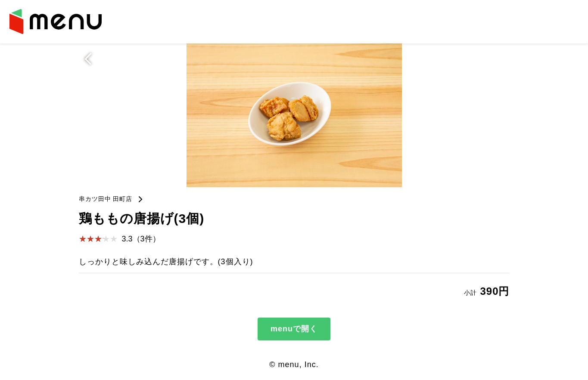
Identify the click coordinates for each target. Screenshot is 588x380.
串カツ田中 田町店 (106, 199)
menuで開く (294, 329)
